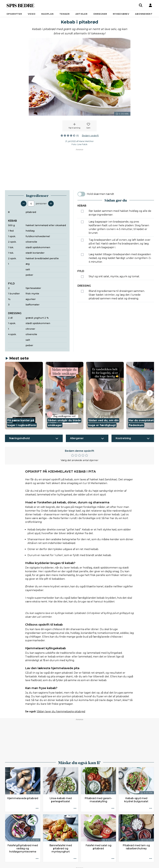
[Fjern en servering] (24, 204)
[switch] (81, 194)
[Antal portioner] (31, 204)
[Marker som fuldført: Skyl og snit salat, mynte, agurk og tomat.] (82, 277)
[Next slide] (150, 393)
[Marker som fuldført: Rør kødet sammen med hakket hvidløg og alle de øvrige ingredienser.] (82, 211)
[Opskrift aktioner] (37, 808)
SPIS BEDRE (20, 5)
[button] (24, 396)
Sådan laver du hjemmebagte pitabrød (61, 711)
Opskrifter (14, 14)
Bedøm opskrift (90, 136)
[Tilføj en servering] (51, 204)
